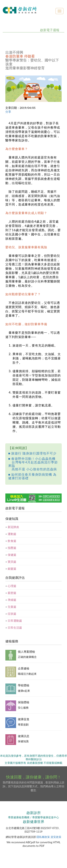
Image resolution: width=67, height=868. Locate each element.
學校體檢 (24, 685)
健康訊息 (24, 736)
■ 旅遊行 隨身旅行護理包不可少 (32, 453)
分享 (8, 112)
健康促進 (24, 719)
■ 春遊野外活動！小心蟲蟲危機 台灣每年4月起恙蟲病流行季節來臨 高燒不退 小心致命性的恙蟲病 (33, 464)
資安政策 (56, 837)
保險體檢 (24, 702)
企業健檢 (24, 668)
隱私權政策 (43, 837)
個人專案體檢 (26, 652)
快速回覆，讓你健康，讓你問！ (34, 777)
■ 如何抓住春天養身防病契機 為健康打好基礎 (32, 476)
